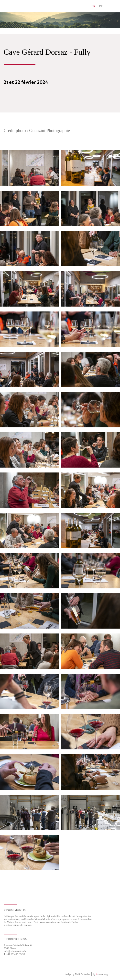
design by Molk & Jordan (77, 974)
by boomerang (100, 974)
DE (101, 6)
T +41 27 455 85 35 (14, 954)
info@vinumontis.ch (15, 951)
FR (93, 6)
